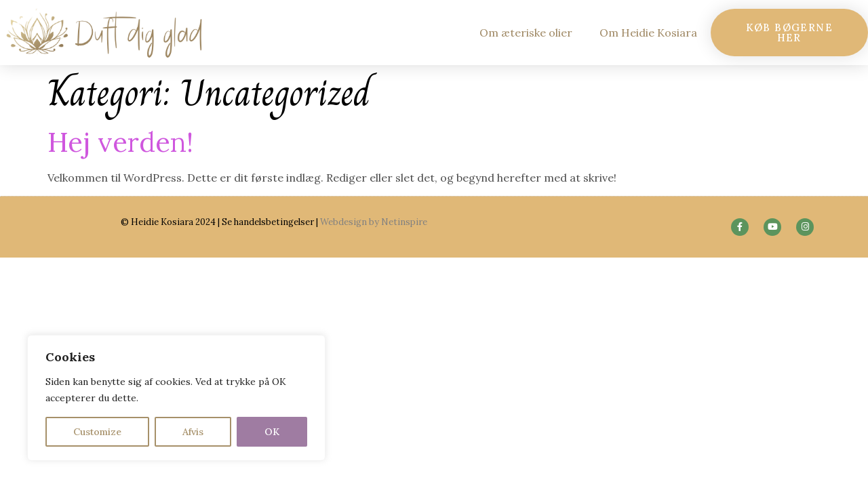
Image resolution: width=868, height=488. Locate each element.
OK (272, 432)
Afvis (193, 432)
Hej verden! (120, 142)
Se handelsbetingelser (268, 222)
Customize (97, 432)
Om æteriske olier (526, 33)
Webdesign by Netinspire (374, 222)
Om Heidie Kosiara (648, 33)
